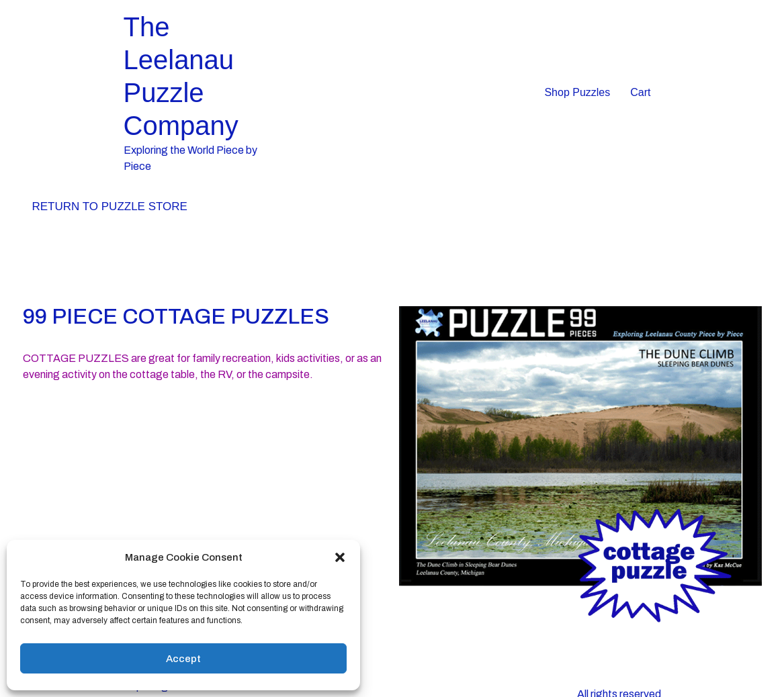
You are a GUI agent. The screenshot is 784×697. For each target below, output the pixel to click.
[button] (340, 557)
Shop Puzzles (577, 92)
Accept (183, 659)
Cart (640, 92)
